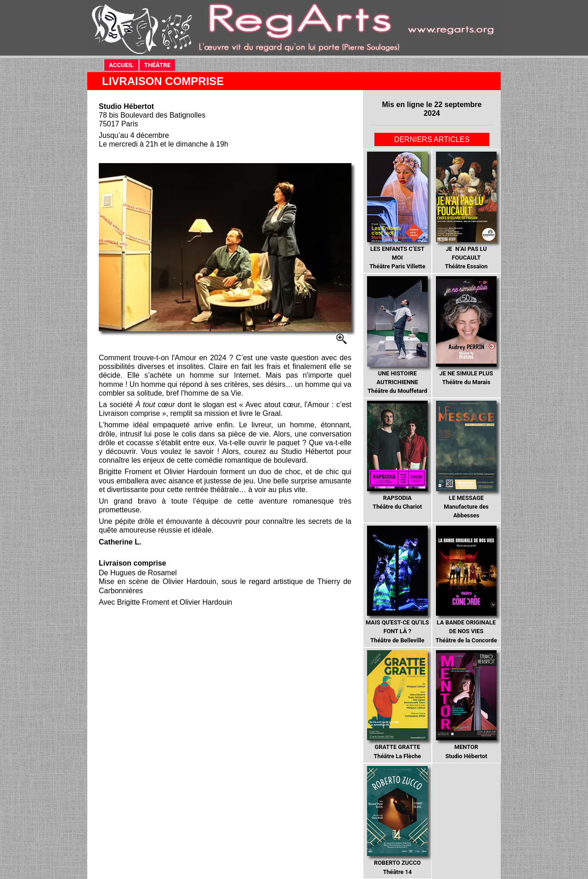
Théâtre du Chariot (397, 455)
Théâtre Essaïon (466, 211)
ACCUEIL (124, 65)
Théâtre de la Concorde (466, 585)
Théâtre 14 (397, 821)
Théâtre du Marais (466, 331)
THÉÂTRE (160, 65)
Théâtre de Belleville (397, 585)
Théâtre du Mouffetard (397, 335)
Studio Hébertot (466, 705)
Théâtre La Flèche (397, 705)
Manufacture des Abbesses (466, 460)
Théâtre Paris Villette (397, 211)
